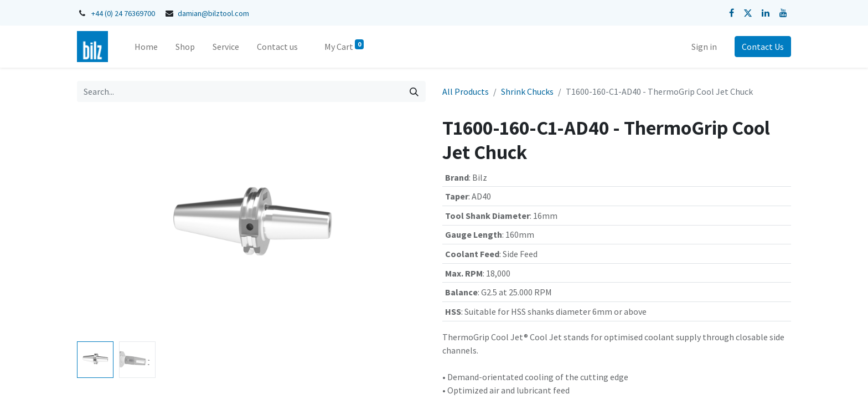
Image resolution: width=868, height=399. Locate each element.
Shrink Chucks (527, 91)
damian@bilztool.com (213, 13)
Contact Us (763, 47)
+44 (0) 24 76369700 (123, 13)
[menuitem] (146, 47)
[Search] (414, 91)
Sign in (704, 47)
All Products (466, 91)
